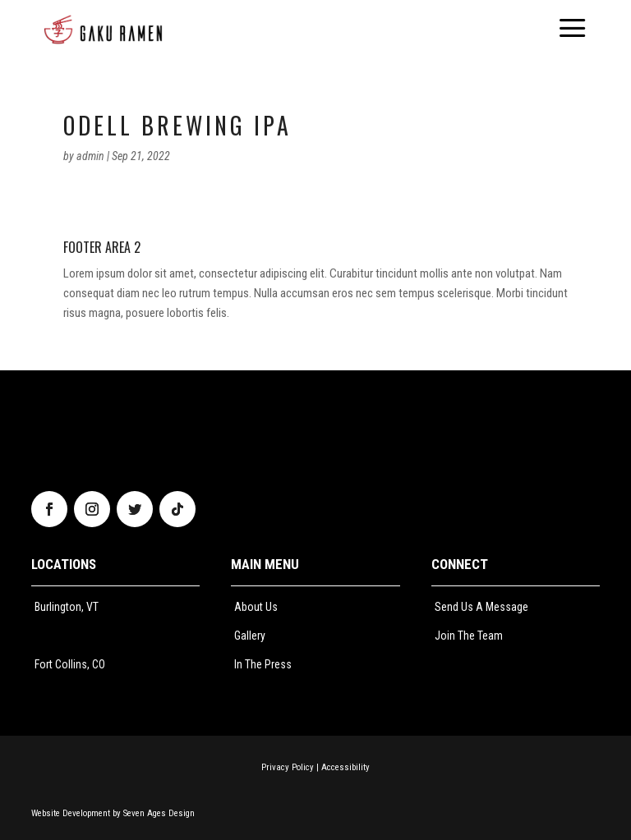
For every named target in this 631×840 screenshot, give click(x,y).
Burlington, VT (67, 607)
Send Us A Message (481, 607)
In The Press (263, 664)
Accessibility (345, 767)
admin (90, 156)
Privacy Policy (288, 767)
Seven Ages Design (159, 813)
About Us (256, 607)
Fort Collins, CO (70, 664)
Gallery (250, 636)
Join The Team (469, 636)
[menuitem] (103, 30)
